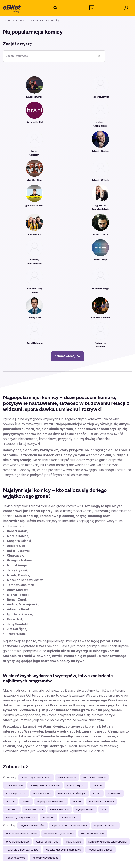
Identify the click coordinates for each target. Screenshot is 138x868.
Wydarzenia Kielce (17, 842)
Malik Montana (34, 810)
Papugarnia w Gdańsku (51, 801)
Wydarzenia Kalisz (105, 826)
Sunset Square (76, 785)
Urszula (11, 801)
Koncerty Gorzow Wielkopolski (107, 842)
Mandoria (49, 818)
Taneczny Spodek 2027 (36, 777)
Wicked (97, 785)
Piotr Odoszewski (95, 777)
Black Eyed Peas (16, 793)
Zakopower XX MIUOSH (45, 785)
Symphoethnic (85, 810)
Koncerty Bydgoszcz (45, 858)
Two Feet (12, 810)
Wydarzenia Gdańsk (33, 826)
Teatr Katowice (16, 858)
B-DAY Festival (59, 810)
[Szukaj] (56, 8)
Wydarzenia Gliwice (100, 850)
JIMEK (26, 801)
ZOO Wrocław (15, 785)
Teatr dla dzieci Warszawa (22, 850)
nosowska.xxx (42, 793)
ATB (104, 810)
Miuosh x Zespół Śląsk (72, 793)
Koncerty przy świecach (21, 818)
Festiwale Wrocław (93, 834)
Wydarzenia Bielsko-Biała (22, 834)
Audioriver (114, 793)
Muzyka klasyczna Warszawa (63, 850)
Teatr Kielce (73, 842)
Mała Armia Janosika (101, 801)
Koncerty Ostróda (47, 842)
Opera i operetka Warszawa (70, 826)
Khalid (97, 793)
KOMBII (77, 801)
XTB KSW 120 (70, 818)
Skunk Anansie (67, 777)
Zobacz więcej (68, 356)
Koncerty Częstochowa (59, 834)
